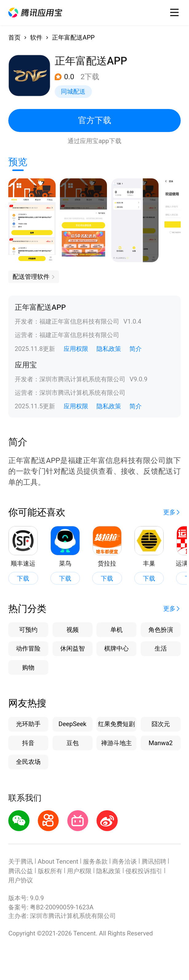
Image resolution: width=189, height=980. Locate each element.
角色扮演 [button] (161, 630)
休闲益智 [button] (73, 648)
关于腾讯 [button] (21, 861)
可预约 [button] (28, 630)
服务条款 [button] (95, 861)
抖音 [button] (28, 743)
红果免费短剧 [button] (116, 724)
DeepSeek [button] (72, 724)
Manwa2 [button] (161, 743)
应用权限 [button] (76, 349)
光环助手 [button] (28, 724)
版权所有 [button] (50, 871)
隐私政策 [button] (109, 349)
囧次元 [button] (161, 724)
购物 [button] (28, 667)
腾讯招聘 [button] (154, 861)
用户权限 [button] (79, 871)
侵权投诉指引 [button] (144, 871)
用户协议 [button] (21, 880)
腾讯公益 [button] (21, 871)
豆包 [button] (73, 743)
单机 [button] (116, 630)
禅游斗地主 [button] (116, 743)
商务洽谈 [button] (124, 861)
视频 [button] (73, 630)
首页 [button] (14, 37)
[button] (35, 13)
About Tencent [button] (58, 861)
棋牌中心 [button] (116, 648)
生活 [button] (161, 648)
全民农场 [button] (28, 762)
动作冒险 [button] (28, 648)
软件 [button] (36, 37)
